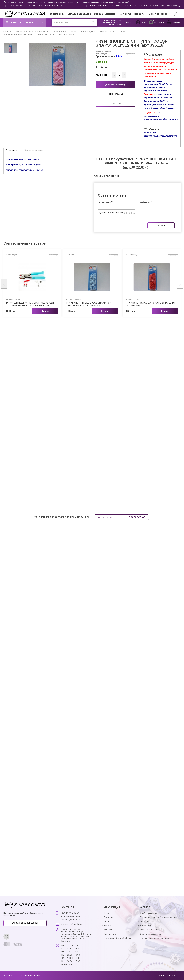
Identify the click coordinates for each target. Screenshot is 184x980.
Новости (139, 14)
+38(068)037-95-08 (35, 6)
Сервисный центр (105, 14)
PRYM (119, 56)
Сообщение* (146, 202)
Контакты (125, 14)
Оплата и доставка (79, 14)
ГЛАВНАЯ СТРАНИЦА (14, 31)
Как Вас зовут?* (106, 202)
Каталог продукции (38, 31)
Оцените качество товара (110, 213)
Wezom (177, 975)
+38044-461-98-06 (17, 6)
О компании (57, 14)
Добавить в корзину (115, 85)
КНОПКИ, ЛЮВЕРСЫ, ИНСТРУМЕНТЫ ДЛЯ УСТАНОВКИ (97, 31)
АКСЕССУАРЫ (59, 31)
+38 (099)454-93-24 (53, 6)
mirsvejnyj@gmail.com (72, 924)
